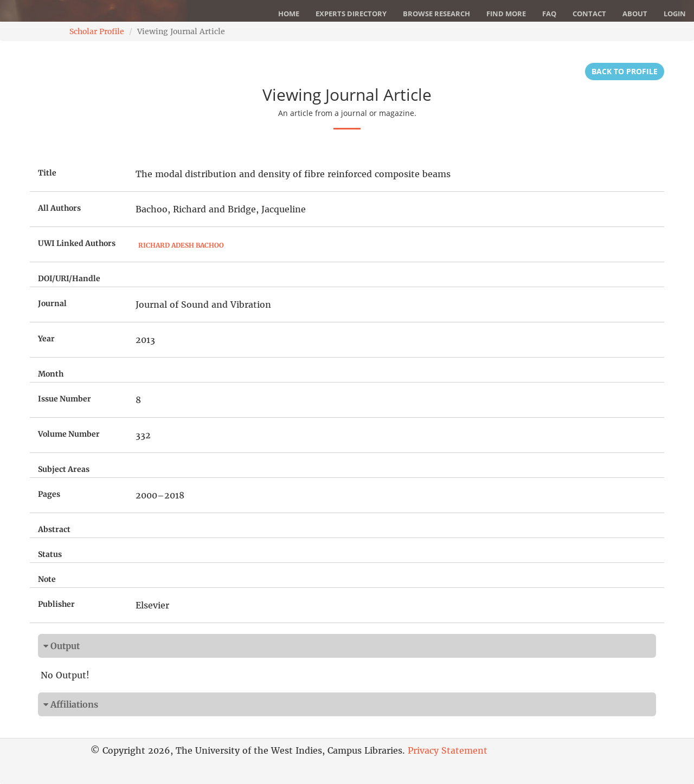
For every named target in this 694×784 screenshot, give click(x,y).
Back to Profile (625, 71)
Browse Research (436, 14)
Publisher (56, 604)
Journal (52, 303)
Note (47, 579)
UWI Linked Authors (77, 243)
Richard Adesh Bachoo (181, 245)
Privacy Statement (448, 750)
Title (47, 173)
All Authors (59, 208)
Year (46, 339)
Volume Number (69, 434)
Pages (49, 494)
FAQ (549, 14)
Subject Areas (64, 469)
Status (50, 554)
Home (289, 14)
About (635, 14)
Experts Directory (351, 14)
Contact (589, 14)
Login (675, 14)
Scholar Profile (97, 31)
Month (51, 374)
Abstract (54, 529)
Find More (506, 14)
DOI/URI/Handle (69, 278)
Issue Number (65, 399)
